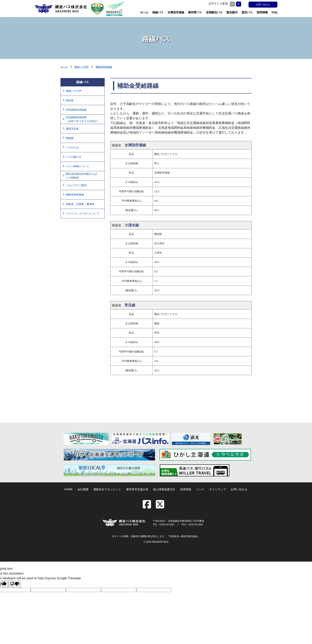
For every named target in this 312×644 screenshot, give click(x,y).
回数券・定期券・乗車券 (80, 204)
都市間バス (195, 12)
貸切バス (247, 12)
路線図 (70, 138)
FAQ (274, 12)
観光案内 (232, 12)
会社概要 (83, 489)
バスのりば (72, 147)
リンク (200, 489)
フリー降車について (78, 166)
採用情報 (262, 12)
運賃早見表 (72, 129)
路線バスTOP (82, 67)
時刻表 (70, 100)
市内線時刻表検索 (76, 110)
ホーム (144, 12)
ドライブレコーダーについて (83, 214)
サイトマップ (217, 489)
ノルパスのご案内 (76, 185)
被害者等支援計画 (137, 489)
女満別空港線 (176, 12)
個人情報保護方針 (164, 489)
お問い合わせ (263, 5)
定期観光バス (214, 12)
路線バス (158, 12)
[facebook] (149, 507)
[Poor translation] (15, 584)
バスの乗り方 (74, 157)
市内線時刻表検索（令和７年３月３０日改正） (83, 119)
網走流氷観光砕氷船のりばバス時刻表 (81, 176)
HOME (68, 489)
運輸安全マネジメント (107, 489)
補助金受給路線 (104, 67)
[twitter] (160, 507)
